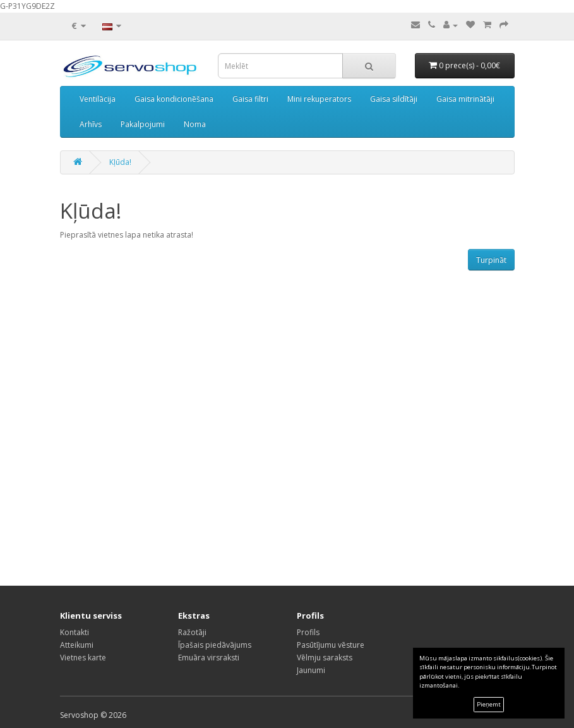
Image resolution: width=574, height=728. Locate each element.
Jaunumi (311, 670)
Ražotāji (192, 632)
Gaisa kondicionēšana (174, 99)
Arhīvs (91, 124)
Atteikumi (77, 645)
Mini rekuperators (319, 99)
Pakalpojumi (143, 124)
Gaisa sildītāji (394, 99)
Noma (195, 124)
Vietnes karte (83, 658)
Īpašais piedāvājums (215, 645)
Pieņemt (489, 704)
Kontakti (75, 632)
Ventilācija (98, 99)
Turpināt (491, 260)
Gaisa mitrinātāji (465, 99)
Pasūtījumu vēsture (331, 645)
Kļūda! (120, 162)
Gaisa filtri (250, 99)
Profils (308, 632)
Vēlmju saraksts (325, 658)
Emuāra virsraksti (209, 658)
